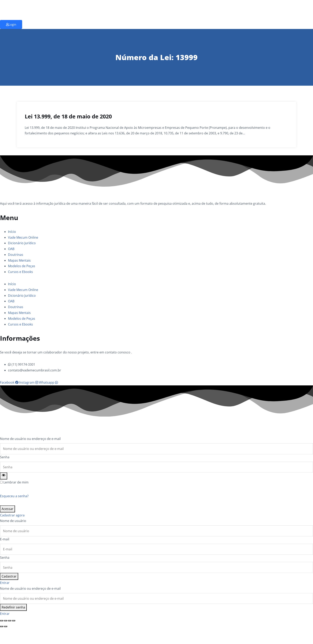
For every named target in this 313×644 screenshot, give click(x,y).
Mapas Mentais (19, 260)
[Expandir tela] (6, 621)
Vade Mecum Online (23, 237)
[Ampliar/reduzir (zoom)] (2, 621)
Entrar (5, 583)
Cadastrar (9, 576)
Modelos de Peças (22, 266)
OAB (11, 249)
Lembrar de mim (16, 482)
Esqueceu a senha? (14, 496)
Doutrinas (16, 255)
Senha (5, 457)
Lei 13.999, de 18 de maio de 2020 (68, 116)
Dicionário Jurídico (22, 243)
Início (12, 232)
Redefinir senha (13, 607)
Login (11, 24)
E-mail (5, 539)
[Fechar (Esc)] (14, 621)
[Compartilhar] (10, 621)
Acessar (7, 509)
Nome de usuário (13, 521)
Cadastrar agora (12, 515)
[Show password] (4, 476)
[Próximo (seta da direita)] (6, 626)
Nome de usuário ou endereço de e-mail (30, 439)
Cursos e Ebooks (20, 272)
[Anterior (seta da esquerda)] (2, 626)
